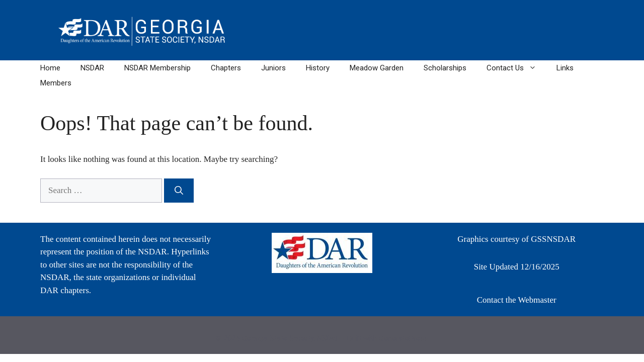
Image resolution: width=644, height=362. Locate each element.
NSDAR (92, 68)
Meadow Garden (377, 68)
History (318, 68)
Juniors (273, 68)
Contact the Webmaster (517, 300)
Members (56, 83)
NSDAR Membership (157, 68)
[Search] (179, 191)
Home (50, 68)
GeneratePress (404, 338)
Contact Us (516, 68)
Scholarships (445, 68)
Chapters (226, 68)
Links (565, 68)
